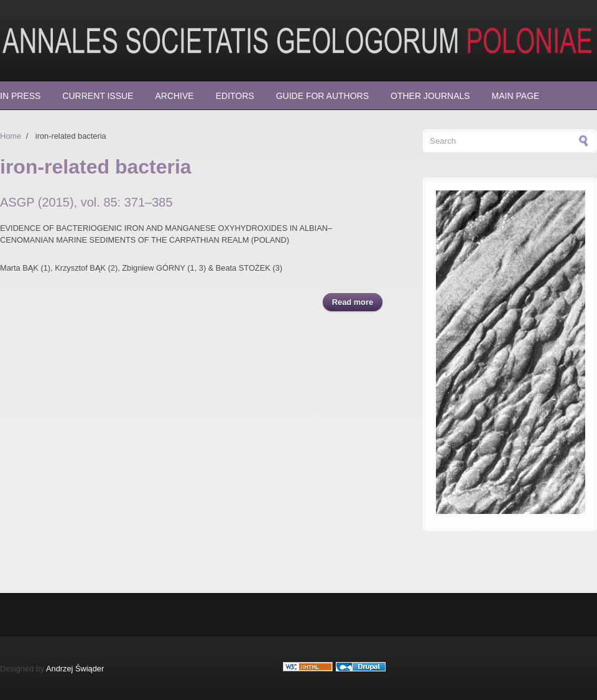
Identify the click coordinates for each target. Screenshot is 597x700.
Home (11, 136)
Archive (174, 96)
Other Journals (430, 96)
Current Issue (98, 96)
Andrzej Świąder (75, 669)
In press (20, 96)
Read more (357, 301)
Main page (516, 96)
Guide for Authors (322, 96)
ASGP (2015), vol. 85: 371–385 (86, 202)
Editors (235, 96)
